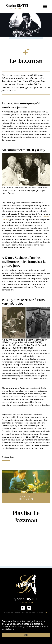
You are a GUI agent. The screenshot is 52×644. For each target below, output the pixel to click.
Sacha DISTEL (17, 6)
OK (26, 635)
